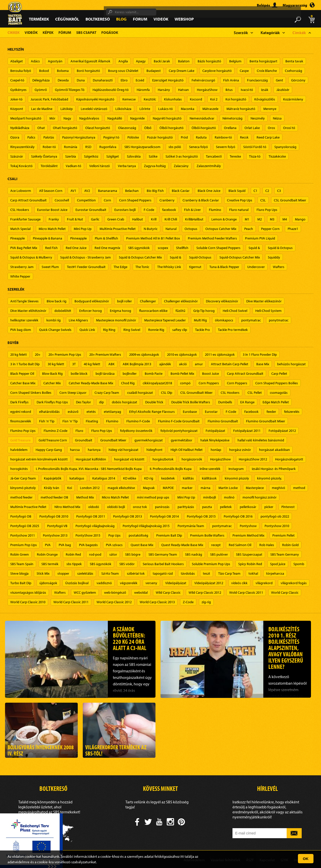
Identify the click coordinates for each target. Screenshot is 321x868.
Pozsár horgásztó (160, 137)
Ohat (41, 128)
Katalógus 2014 (104, 478)
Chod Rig (128, 383)
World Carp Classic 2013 (157, 602)
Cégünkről (67, 19)
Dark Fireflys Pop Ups (52, 402)
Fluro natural (239, 210)
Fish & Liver (192, 210)
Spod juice (278, 564)
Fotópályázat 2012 (282, 431)
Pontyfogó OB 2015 (201, 516)
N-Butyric (151, 229)
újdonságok (48, 583)
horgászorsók (192, 459)
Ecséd (140, 80)
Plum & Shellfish (106, 238)
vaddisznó (104, 583)
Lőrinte (145, 109)
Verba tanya (127, 166)
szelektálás (85, 573)
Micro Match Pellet (52, 229)
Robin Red (73, 554)
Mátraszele (210, 109)
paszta (207, 507)
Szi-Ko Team (110, 573)
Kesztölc (150, 99)
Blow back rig (57, 301)
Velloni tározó (100, 166)
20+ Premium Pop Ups (65, 354)
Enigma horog (121, 311)
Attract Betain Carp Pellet (230, 364)
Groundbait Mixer (113, 440)
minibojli (210, 497)
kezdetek (168, 478)
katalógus (77, 478)
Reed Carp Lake (268, 137)
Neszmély (258, 118)
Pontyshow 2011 (23, 535)
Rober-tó (49, 147)
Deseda (63, 80)
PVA (48, 545)
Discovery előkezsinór (222, 301)
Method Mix (85, 497)
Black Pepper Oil (22, 374)
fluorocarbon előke (153, 311)
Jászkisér (283, 90)
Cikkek (14, 32)
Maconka (188, 109)
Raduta (201, 137)
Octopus (191, 229)
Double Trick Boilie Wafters (191, 402)
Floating (92, 421)
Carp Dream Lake (182, 71)
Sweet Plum (50, 267)
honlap (216, 450)
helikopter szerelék (24, 320)
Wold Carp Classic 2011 (246, 592)
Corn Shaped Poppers (135, 200)
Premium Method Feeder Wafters (212, 238)
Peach (249, 229)
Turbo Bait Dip (21, 583)
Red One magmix (107, 248)
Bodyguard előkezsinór (92, 301)
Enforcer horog (91, 311)
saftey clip (180, 330)
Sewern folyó (226, 147)
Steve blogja (19, 573)
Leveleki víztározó (94, 109)
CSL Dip (167, 393)
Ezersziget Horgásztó (168, 80)
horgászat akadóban (274, 450)
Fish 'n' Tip (47, 421)
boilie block (79, 374)
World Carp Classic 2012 (114, 602)
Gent (279, 80)
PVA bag (65, 545)
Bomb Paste (154, 374)
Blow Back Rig (52, 374)
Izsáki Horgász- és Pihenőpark (274, 469)
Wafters (279, 267)
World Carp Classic (285, 592)
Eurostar (211, 412)
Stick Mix (43, 573)
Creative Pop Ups (240, 200)
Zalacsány (181, 166)
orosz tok (140, 507)
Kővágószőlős (265, 99)
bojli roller (125, 301)
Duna (81, 80)
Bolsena (63, 71)
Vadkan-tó (73, 166)
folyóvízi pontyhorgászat (179, 431)
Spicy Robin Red (250, 564)
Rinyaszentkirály (22, 147)
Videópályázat (176, 583)
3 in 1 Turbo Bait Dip (25, 364)
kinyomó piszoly (237, 478)
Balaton (184, 61)
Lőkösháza (123, 109)
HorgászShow (207, 90)
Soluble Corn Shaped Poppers (218, 248)
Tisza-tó (255, 156)
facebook (169, 210)
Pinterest (288, 507)
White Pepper (20, 276)
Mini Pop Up (83, 229)
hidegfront (154, 450)
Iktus (229, 90)
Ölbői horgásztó (172, 128)
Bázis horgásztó (209, 61)
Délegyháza (41, 80)
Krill (154, 219)
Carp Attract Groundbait (28, 200)
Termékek (39, 19)
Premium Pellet (284, 535)
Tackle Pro (203, 330)
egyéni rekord (21, 412)
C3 (279, 191)
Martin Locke (228, 488)
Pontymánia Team (191, 526)
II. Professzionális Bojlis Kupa (171, 469)
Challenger (148, 301)
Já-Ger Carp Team (23, 478)
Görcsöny (298, 80)
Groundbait (84, 440)
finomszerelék (21, 421)
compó (185, 383)
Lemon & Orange (224, 219)
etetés (91, 412)
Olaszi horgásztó (98, 128)
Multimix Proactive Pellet (118, 229)
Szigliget (113, 156)
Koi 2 (214, 99)
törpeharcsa (275, 573)
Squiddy (274, 257)
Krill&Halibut (194, 219)
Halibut (138, 219)
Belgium (235, 61)
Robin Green (20, 554)
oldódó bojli (116, 507)
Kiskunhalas (173, 99)
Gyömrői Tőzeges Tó (70, 90)
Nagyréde (137, 118)
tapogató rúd (163, 573)
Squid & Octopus (280, 248)
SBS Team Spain (22, 564)
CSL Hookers (20, 210)
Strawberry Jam (22, 267)
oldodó (94, 507)
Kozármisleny (293, 99)
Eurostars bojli (125, 210)
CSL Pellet (255, 393)
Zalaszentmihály (209, 166)
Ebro (124, 80)
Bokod (44, 71)
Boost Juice (211, 374)
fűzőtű (180, 311)
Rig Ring (109, 330)
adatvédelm (17, 862)
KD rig (149, 478)
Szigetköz (91, 156)
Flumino (215, 210)
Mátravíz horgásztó (241, 109)
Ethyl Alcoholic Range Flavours (152, 412)
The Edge (121, 267)
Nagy (67, 118)
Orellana (230, 128)
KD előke (130, 478)
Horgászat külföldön (91, 459)
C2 (267, 191)
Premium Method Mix (248, 535)
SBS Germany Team (163, 554)
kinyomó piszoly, (269, 478)
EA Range (247, 402)
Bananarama (108, 191)
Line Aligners (78, 320)
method (299, 488)
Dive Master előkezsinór (264, 301)
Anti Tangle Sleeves (24, 301)
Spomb (299, 564)
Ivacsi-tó (247, 90)
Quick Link (87, 330)
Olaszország (127, 128)
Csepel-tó (17, 80)
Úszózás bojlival (77, 583)
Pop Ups (114, 535)
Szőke (153, 156)
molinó (229, 497)
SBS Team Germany (285, 554)
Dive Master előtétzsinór (28, 311)
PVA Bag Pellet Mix (24, 248)
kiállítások (209, 478)
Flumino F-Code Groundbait (179, 421)
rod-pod (95, 554)
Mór (52, 118)
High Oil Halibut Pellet (187, 450)
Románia (71, 147)
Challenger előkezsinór (181, 301)
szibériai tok (136, 573)
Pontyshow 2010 (277, 526)
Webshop (184, 19)
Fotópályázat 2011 (247, 431)
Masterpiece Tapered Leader (165, 320)
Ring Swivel (132, 330)
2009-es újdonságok (144, 354)
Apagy (141, 61)
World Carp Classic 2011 (71, 602)
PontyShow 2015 (88, 535)
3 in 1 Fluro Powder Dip (260, 354)
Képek (48, 32)
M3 (272, 219)
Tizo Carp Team (229, 573)
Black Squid (237, 191)
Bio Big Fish (155, 191)
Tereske (235, 156)
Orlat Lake (252, 128)
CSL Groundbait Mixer (290, 200)
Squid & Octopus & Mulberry (31, 257)
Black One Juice (209, 191)
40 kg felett (92, 364)
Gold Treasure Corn (53, 440)
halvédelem (19, 450)
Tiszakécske (277, 156)
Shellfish (182, 248)
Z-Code (188, 602)
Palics (31, 137)
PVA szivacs (114, 545)
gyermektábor (182, 440)
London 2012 (90, 488)
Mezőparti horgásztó (26, 118)
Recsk (244, 137)
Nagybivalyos (89, 118)
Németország (232, 118)
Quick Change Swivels (55, 330)
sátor (113, 554)
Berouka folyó (21, 71)
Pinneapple (78, 238)
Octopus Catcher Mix (221, 229)
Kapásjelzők (53, 478)
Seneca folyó (198, 147)
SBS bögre (133, 554)
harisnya (94, 450)
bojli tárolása (105, 374)
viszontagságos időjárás (28, 592)
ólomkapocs (224, 320)
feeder (271, 412)
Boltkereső (98, 19)
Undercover (256, 267)
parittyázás (186, 507)
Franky (54, 219)
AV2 (87, 191)
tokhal (253, 573)
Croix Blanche (267, 71)
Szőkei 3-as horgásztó (182, 156)
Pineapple (18, 238)
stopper (63, 573)
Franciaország (257, 80)
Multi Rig (200, 320)
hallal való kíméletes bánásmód (261, 440)
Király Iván (52, 488)
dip (101, 402)
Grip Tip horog (204, 311)
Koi (70, 488)
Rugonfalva (108, 147)
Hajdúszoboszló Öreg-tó (111, 90)
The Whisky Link (169, 267)
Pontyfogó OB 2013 (128, 516)
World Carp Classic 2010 (28, 602)
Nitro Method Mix (67, 507)
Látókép (67, 109)
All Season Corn (51, 191)
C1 (255, 191)
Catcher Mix (52, 383)
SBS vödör (127, 564)
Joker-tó (16, 99)
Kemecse (129, 99)
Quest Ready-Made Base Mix (182, 545)
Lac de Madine (42, 109)
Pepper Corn (270, 229)
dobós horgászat (125, 402)
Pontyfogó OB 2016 (238, 516)
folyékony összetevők (136, 431)
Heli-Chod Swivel (235, 311)
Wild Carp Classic (168, 592)
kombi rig (54, 320)
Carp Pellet (279, 374)
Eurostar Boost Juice (52, 210)
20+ (38, 354)
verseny (151, 583)
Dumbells (225, 402)
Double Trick (154, 402)
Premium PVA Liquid (260, 238)
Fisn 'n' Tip (70, 421)
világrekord (264, 583)
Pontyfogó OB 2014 (164, 516)
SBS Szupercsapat (249, 554)
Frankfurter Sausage (25, 219)
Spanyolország (285, 147)
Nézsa (277, 118)
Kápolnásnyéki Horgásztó (95, 99)
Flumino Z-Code (56, 431)
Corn (107, 200)
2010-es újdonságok (182, 354)
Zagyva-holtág (155, 166)
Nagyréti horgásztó (167, 118)
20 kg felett (19, 354)
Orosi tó (289, 128)
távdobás (188, 573)
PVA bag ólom (21, 330)
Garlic (95, 219)
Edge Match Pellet (276, 402)
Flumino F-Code (138, 421)
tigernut (195, 267)
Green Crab (116, 219)
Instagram (236, 469)
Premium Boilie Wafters (207, 535)
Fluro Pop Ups (267, 210)
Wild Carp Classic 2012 (205, 592)
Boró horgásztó (88, 71)
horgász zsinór (240, 450)
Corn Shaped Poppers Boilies (277, 383)
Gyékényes (18, 90)
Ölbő (148, 128)
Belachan (132, 191)
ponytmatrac (279, 320)
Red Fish (51, 248)
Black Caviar (181, 191)
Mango (300, 219)
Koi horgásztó (236, 99)
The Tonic (142, 267)
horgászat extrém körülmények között (39, 459)
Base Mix (263, 364)
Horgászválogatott (289, 459)
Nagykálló (115, 118)
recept (216, 545)
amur (199, 364)
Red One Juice (76, 248)
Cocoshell (62, 200)
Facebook (251, 412)
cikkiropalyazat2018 (157, 383)
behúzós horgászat (291, 364)
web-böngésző (115, 592)
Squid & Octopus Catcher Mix (140, 257)
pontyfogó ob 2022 (275, 516)
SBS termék (50, 564)
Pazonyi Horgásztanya (79, 137)
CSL (263, 200)
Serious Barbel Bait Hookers (163, 564)
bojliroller (130, 374)
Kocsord (196, 99)
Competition (86, 200)
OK (306, 859)
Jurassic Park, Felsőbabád (49, 99)
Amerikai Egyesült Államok (90, 61)
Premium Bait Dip (169, 535)
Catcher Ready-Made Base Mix (91, 383)
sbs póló (175, 147)
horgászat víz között (129, 459)
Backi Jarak (162, 61)
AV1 (73, 191)
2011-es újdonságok (220, 354)
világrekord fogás (294, 583)
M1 (247, 219)
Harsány (164, 90)
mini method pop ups (153, 497)
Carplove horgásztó (217, 71)
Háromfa (143, 90)
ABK (111, 364)
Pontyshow (248, 526)
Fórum (140, 19)
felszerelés (292, 412)
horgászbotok (163, 459)
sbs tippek (74, 564)
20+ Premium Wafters (105, 354)
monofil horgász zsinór (260, 497)
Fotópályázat (215, 431)
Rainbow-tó (223, 137)
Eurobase (190, 412)
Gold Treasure (20, 440)
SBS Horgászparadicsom (142, 147)
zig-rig (206, 602)
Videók (161, 19)
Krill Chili (171, 219)
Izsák (265, 90)
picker (269, 507)
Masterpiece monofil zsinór (116, 320)
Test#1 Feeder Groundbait (86, 267)
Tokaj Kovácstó (21, 166)
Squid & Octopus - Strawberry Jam (86, 257)
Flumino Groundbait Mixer (266, 421)
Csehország (294, 71)
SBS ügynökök (139, 248)
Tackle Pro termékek (233, 330)
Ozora (15, 137)
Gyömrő (41, 90)
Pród (184, 137)
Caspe (244, 71)
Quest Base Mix (142, 545)
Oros (271, 128)
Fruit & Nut (75, 219)
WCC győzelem (85, 592)
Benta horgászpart (263, 61)
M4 (285, 219)
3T (74, 364)
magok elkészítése (121, 488)
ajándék (165, 364)
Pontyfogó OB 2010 (54, 516)
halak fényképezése (215, 440)
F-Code (149, 210)
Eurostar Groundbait (91, 210)
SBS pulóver (219, 554)
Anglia (123, 61)
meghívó (278, 488)
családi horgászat (140, 393)
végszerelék (129, 583)
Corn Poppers (209, 383)
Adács (35, 61)
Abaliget (17, 61)
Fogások (110, 32)
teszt (207, 573)
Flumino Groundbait (223, 421)
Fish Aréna (231, 80)
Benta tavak (294, 61)
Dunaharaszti (103, 80)
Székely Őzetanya (44, 156)
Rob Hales (267, 545)
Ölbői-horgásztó (204, 128)
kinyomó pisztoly (23, 488)
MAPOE (168, 488)
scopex (163, 248)
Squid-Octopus (200, 257)
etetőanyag (112, 412)
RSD (88, 147)
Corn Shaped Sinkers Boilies (31, 393)
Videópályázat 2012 (209, 583)
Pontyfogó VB (57, 526)
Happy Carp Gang (49, 450)
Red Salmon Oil (240, 545)
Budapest (154, 71)
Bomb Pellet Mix (182, 374)
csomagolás (279, 393)
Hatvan (183, 90)
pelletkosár (248, 507)
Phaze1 (293, 229)
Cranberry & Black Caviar (201, 200)
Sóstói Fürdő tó (255, 147)
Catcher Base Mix (23, 383)
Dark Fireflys (19, 402)
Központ (17, 109)
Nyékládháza (20, 128)
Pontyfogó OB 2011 (91, 516)
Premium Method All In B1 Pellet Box (153, 238)
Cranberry (167, 200)
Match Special (20, 229)
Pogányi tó (111, 137)
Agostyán (55, 61)
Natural (171, 229)
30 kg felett (56, 364)
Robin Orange (47, 554)
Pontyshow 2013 (55, 535)
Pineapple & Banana (48, 238)
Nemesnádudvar (202, 118)
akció (183, 364)
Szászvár (17, 156)
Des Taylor (84, 402)
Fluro (79, 431)
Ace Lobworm (21, 191)
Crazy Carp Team (107, 393)
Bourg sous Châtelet (123, 71)
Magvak (149, 488)
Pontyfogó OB (21, 516)
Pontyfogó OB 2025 (25, 526)
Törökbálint (49, 166)
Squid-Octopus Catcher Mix (240, 257)
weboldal (141, 592)
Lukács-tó (166, 109)
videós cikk (239, 583)
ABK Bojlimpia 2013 (137, 364)
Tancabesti (214, 156)
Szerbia (71, 156)
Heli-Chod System (268, 311)
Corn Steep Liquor (73, 393)
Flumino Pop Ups (23, 431)
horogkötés (19, 469)
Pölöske (133, 137)
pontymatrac (251, 320)
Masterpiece (255, 488)
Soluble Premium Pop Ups (211, 564)
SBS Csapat (86, 32)
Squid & (254, 248)
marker (187, 488)
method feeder (21, 497)
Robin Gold (290, 545)
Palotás (49, 137)
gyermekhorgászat (149, 440)
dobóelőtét (63, 311)
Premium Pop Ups (24, 545)
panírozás (162, 507)
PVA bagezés (88, 545)
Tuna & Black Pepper (224, 267)
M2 (260, 219)
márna (206, 488)
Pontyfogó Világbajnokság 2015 (146, 526)
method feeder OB (54, 497)
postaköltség (138, 535)
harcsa (75, 450)
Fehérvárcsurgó (203, 80)
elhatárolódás (49, 412)
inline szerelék (210, 469)
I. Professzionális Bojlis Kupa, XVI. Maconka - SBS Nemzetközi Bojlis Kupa (89, 469)
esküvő (73, 412)
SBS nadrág (194, 554)
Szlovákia (134, 156)
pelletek (226, 507)
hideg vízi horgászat (124, 450)
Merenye (270, 109)
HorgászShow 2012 (253, 459)
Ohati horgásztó (65, 128)
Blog (121, 19)
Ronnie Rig (156, 330)
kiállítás (188, 478)
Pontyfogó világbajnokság (95, 526)
